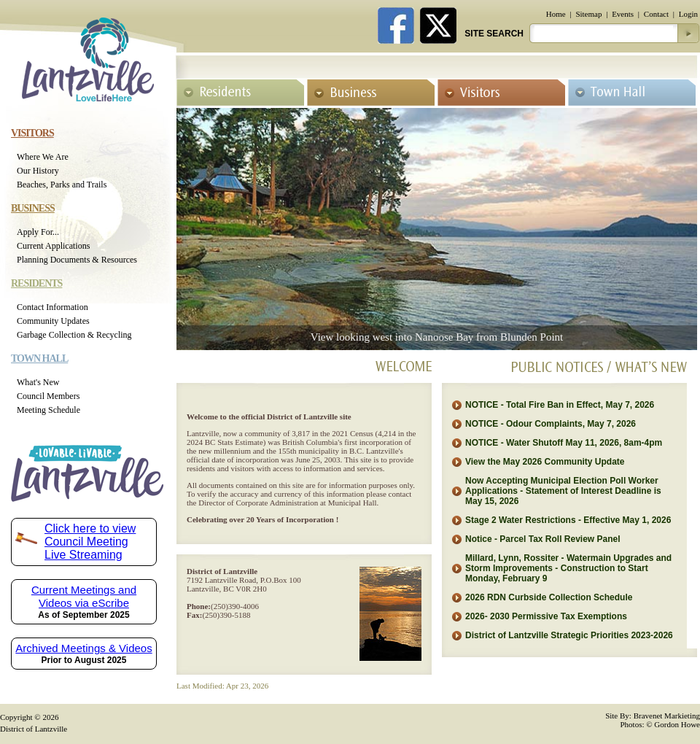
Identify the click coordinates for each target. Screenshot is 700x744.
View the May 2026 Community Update (545, 462)
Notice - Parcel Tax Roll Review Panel (543, 539)
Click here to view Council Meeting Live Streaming (90, 542)
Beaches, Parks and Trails (62, 185)
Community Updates (53, 321)
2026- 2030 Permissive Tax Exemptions (546, 616)
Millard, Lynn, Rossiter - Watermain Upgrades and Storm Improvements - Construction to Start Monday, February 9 (568, 568)
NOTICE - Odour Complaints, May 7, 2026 (551, 424)
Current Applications (53, 246)
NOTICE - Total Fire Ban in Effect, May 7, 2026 (560, 405)
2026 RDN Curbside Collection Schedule (549, 597)
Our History (38, 171)
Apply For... (38, 232)
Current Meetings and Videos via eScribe (84, 596)
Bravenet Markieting (667, 716)
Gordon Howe (677, 724)
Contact (656, 14)
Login (688, 14)
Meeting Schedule (48, 410)
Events (623, 14)
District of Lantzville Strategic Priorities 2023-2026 (569, 635)
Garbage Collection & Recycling (74, 335)
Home (556, 14)
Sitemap (588, 14)
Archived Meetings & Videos (83, 648)
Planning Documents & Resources (77, 260)
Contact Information (52, 307)
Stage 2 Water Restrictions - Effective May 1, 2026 (568, 520)
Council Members (48, 396)
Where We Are (43, 157)
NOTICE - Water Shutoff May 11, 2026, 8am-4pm (564, 443)
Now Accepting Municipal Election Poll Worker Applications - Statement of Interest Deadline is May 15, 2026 (563, 491)
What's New (38, 382)
